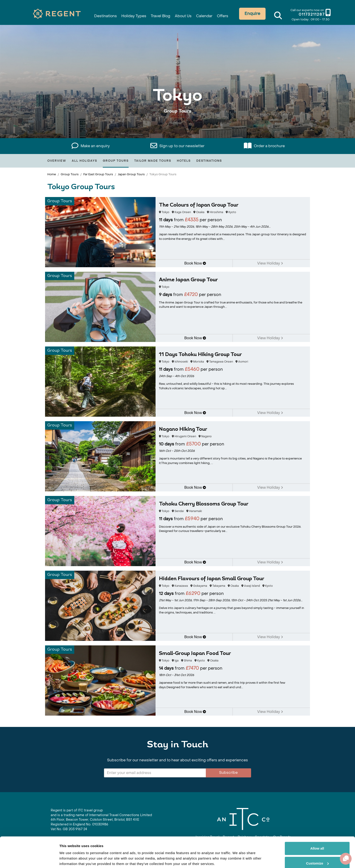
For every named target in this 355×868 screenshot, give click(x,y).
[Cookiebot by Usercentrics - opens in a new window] (29, 859)
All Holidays (84, 161)
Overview (57, 161)
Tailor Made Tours (153, 161)
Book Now (195, 263)
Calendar (207, 14)
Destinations (98, 14)
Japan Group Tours (131, 174)
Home (52, 174)
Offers (227, 14)
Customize (317, 846)
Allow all (317, 831)
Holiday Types (130, 14)
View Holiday (270, 263)
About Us (184, 14)
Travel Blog (159, 14)
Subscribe (228, 773)
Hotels (184, 161)
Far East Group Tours (98, 174)
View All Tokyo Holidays (178, 125)
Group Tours (116, 161)
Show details (70, 859)
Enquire (257, 14)
